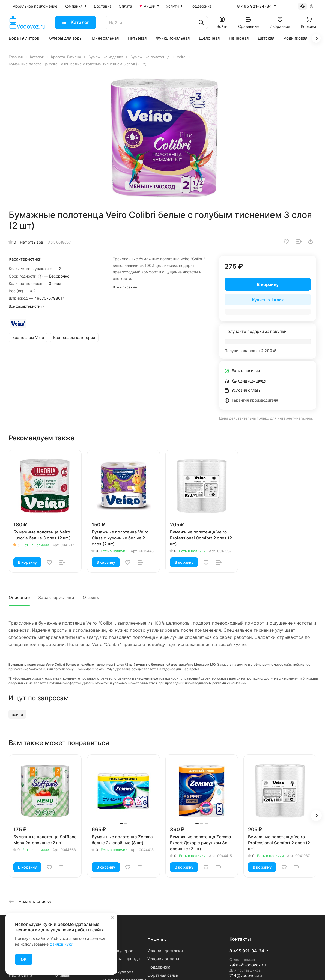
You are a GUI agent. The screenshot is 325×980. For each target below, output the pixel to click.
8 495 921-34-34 (254, 6)
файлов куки (61, 944)
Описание (19, 597)
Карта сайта (20, 975)
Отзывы (91, 597)
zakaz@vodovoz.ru (248, 965)
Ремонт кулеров (117, 972)
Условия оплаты (163, 959)
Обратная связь (163, 975)
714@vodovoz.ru (246, 975)
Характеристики (56, 597)
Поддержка (159, 967)
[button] (316, 816)
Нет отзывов (32, 242)
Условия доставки (165, 951)
